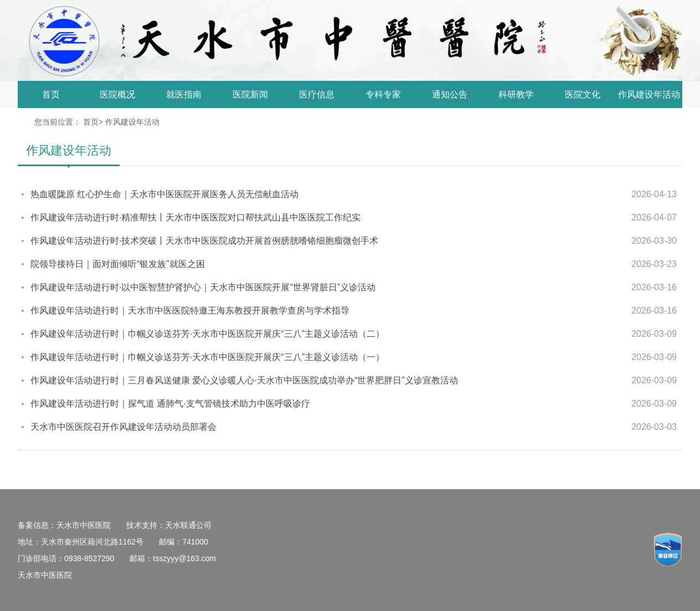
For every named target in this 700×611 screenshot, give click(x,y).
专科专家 (383, 94)
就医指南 (184, 94)
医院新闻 (250, 94)
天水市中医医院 (45, 575)
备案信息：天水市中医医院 (64, 525)
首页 (51, 94)
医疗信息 (317, 94)
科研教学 (516, 94)
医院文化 (583, 94)
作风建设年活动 (649, 94)
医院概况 (117, 94)
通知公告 (450, 94)
